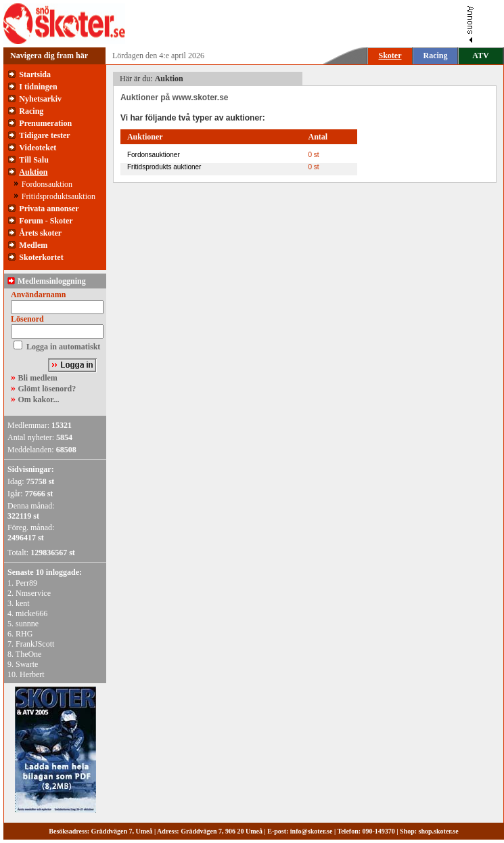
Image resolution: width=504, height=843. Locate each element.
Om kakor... (39, 399)
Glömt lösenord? (47, 389)
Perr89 (26, 583)
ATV (480, 56)
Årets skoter (40, 233)
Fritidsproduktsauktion (59, 196)
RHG (24, 634)
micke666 (31, 613)
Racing (436, 56)
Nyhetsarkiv (40, 99)
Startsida (35, 74)
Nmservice (33, 593)
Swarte (27, 664)
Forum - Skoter (46, 221)
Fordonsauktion (47, 184)
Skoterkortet (41, 257)
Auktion (33, 172)
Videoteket (38, 148)
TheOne (29, 654)
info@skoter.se (312, 831)
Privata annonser (49, 209)
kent (23, 603)
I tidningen (38, 87)
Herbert (32, 674)
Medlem (33, 245)
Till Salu (33, 160)
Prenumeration (45, 123)
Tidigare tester (44, 135)
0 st (313, 155)
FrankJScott (35, 644)
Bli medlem (38, 378)
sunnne (27, 624)
